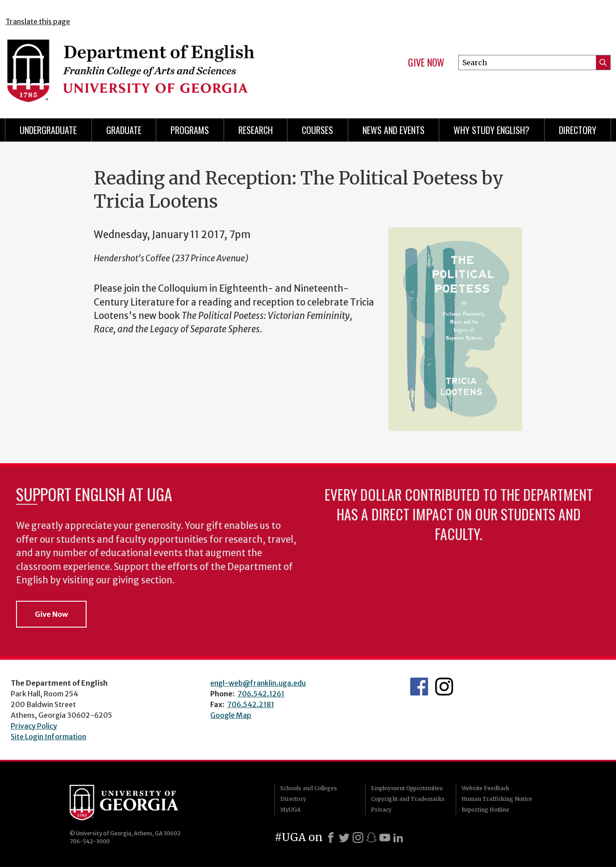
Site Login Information (48, 737)
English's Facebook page (419, 687)
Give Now (426, 63)
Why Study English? (491, 130)
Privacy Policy (34, 726)
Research (256, 130)
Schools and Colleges (309, 788)
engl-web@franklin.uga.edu (258, 683)
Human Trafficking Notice (497, 799)
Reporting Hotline (485, 810)
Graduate (124, 130)
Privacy (381, 810)
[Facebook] (331, 838)
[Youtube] (385, 838)
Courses (317, 130)
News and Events (393, 130)
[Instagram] (358, 838)
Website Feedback (485, 788)
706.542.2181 (251, 704)
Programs (190, 130)
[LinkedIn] (398, 838)
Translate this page (38, 21)
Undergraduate (48, 130)
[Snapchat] (371, 838)
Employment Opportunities (407, 788)
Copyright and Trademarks (408, 799)
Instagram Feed (444, 687)
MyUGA (290, 810)
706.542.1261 (261, 694)
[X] (344, 838)
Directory (578, 130)
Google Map (231, 715)
